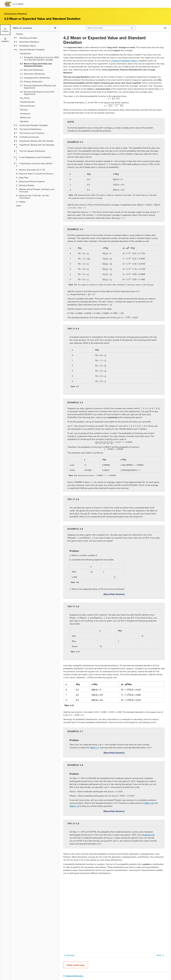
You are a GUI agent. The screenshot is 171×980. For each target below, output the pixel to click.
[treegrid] (35, 120)
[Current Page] (38, 65)
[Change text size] (165, 28)
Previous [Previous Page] (69, 955)
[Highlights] (5, 40)
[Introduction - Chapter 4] (38, 53)
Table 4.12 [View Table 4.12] (149, 803)
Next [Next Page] (161, 955)
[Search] (132, 28)
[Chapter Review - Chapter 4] (38, 102)
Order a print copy (76, 965)
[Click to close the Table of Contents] (5, 30)
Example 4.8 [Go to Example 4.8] (148, 835)
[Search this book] (108, 28)
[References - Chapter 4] (38, 117)
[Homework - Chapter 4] (38, 114)
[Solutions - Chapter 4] (38, 121)
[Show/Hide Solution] (114, 594)
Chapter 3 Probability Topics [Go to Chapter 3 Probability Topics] (124, 61)
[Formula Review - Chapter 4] (38, 106)
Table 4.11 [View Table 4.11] (95, 747)
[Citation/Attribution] (114, 976)
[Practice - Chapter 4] (38, 110)
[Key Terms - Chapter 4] (38, 98)
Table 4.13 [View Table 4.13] (74, 806)
